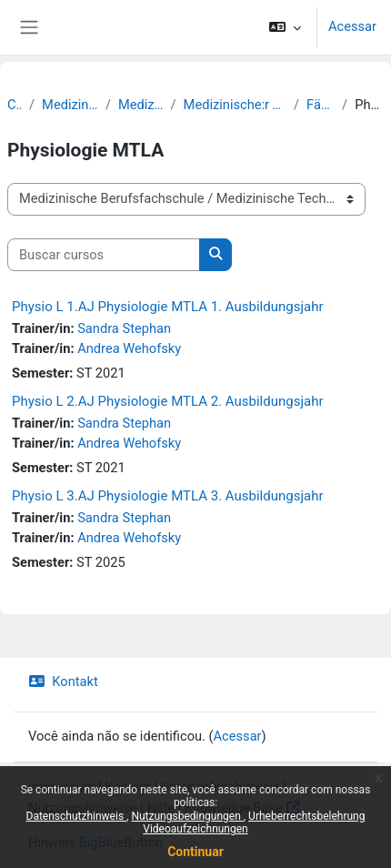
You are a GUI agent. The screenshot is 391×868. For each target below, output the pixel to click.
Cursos (15, 105)
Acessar (352, 26)
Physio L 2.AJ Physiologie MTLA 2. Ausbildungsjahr (168, 401)
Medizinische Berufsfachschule (70, 105)
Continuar (195, 852)
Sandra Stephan (124, 328)
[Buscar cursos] (104, 255)
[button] (285, 27)
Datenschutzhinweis (77, 816)
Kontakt (63, 681)
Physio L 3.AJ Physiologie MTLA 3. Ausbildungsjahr (168, 496)
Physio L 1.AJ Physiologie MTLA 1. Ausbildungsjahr (168, 307)
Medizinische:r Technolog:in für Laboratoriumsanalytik (235, 105)
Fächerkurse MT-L (321, 105)
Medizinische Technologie (141, 105)
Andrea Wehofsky (129, 348)
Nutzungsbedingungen (187, 816)
